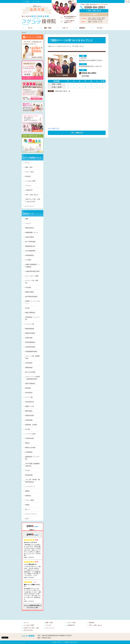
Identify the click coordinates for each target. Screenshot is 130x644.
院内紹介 (82, 28)
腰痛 (27, 219)
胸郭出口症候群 (30, 448)
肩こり (27, 509)
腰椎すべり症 (30, 406)
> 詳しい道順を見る (77, 133)
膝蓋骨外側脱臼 (30, 333)
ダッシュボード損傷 (32, 276)
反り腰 (27, 429)
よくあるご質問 (30, 181)
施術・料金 (48, 28)
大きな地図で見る (54, 128)
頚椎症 (27, 505)
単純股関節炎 (30, 255)
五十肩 (27, 470)
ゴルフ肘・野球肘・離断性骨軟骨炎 (32, 481)
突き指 (27, 308)
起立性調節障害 (30, 251)
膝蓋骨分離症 (30, 292)
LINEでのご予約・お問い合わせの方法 (33, 200)
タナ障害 (28, 260)
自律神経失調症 (30, 347)
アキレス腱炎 (30, 500)
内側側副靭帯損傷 (31, 352)
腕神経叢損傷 (30, 329)
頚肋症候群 (29, 338)
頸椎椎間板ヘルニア (32, 232)
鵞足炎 (27, 443)
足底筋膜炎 (29, 452)
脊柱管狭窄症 (30, 402)
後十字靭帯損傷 (30, 242)
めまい (27, 519)
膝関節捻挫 (29, 368)
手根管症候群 (30, 438)
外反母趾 (28, 287)
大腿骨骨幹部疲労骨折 (32, 271)
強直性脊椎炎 (30, 237)
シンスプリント (30, 487)
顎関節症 (28, 496)
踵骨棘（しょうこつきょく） (32, 302)
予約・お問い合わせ (32, 195)
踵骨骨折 (28, 388)
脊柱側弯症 (29, 393)
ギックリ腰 (29, 397)
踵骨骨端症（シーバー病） (32, 318)
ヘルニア (28, 223)
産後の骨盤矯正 (30, 383)
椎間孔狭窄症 (30, 228)
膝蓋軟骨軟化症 (30, 246)
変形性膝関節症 (30, 342)
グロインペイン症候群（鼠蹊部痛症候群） (32, 378)
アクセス (100, 28)
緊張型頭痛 (29, 475)
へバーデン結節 (30, 434)
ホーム (30, 28)
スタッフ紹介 (30, 172)
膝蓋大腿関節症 (30, 313)
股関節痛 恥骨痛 (31, 425)
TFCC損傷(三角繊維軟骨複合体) (32, 465)
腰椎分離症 (29, 411)
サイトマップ (30, 206)
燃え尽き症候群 (30, 372)
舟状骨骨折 (29, 363)
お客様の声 (29, 190)
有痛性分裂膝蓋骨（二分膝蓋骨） (32, 266)
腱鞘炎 (27, 491)
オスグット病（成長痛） (32, 282)
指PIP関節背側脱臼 (32, 297)
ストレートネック (31, 514)
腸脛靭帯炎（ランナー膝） (32, 458)
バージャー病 (30, 324)
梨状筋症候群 (30, 415)
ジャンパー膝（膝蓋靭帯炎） (32, 357)
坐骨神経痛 (29, 420)
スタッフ (65, 28)
